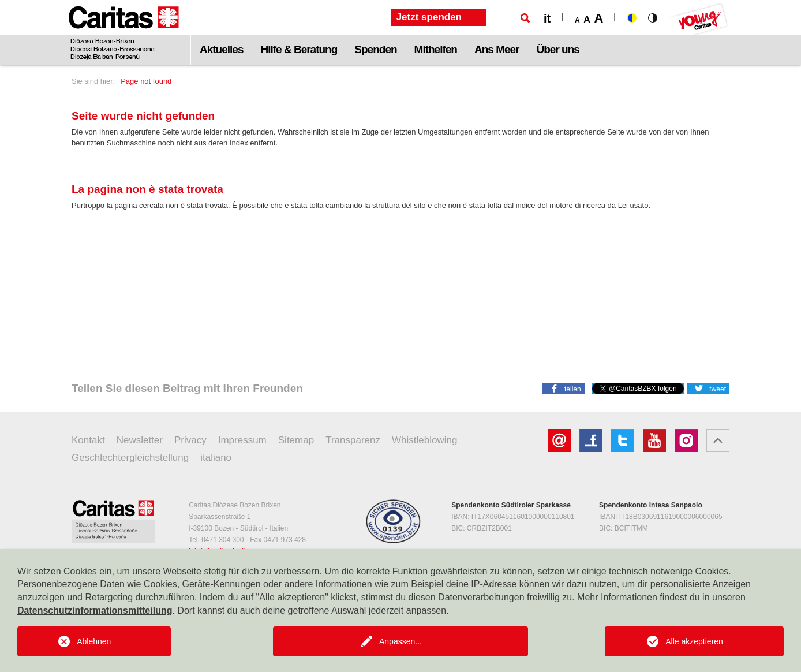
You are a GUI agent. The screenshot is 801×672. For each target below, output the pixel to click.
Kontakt (88, 440)
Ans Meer (497, 49)
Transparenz (353, 440)
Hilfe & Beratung (299, 49)
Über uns (558, 49)
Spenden (375, 49)
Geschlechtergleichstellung (130, 458)
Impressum (242, 440)
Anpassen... (400, 641)
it (547, 18)
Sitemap (296, 440)
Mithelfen (436, 49)
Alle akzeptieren (694, 641)
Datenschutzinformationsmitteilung (95, 611)
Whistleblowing (424, 440)
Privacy (190, 440)
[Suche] (525, 18)
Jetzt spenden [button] (429, 17)
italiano (216, 458)
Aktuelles (221, 49)
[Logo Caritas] (124, 32)
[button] (563, 388)
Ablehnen (94, 641)
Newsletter (140, 440)
